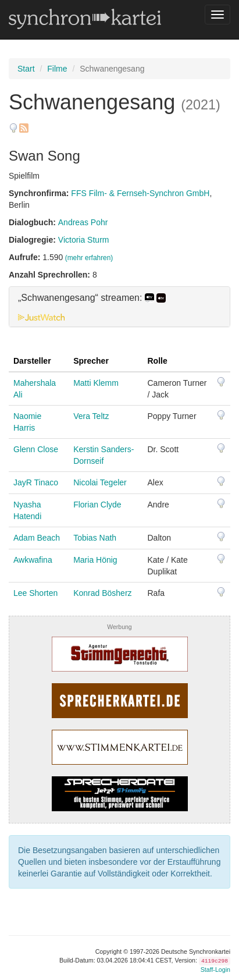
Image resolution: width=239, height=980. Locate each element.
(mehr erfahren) (89, 258)
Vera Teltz (91, 416)
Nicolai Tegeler (100, 482)
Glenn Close (36, 449)
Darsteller (32, 361)
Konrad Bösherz (102, 593)
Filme (57, 69)
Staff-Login (215, 970)
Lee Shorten (35, 593)
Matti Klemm (96, 383)
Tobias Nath (95, 538)
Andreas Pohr (83, 222)
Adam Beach (37, 538)
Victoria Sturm (84, 240)
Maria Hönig (95, 560)
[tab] (119, 307)
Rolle (158, 361)
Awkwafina (33, 560)
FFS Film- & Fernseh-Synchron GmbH (140, 193)
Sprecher (91, 361)
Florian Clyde (97, 505)
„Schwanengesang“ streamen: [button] (92, 298)
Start (26, 69)
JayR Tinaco (36, 482)
